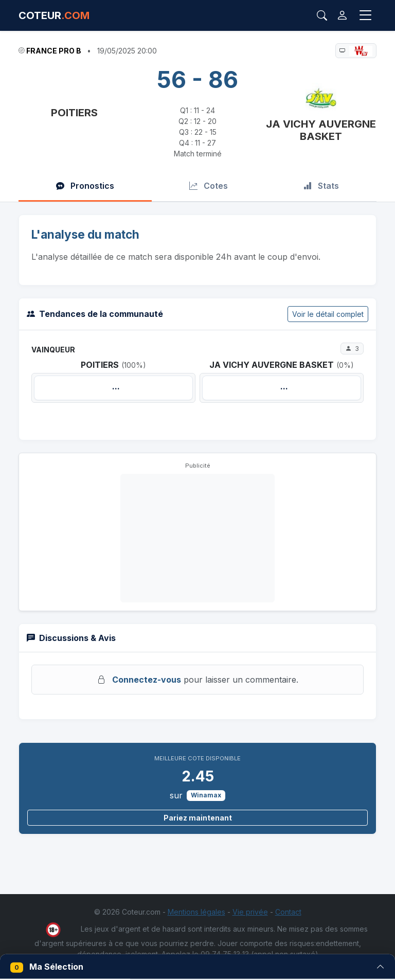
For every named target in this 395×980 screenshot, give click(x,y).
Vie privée (250, 912)
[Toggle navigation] (366, 15)
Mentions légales (196, 912)
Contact (288, 912)
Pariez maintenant (198, 818)
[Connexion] (342, 15)
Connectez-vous (147, 680)
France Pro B (54, 51)
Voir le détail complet (328, 314)
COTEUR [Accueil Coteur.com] (54, 15)
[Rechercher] (322, 15)
